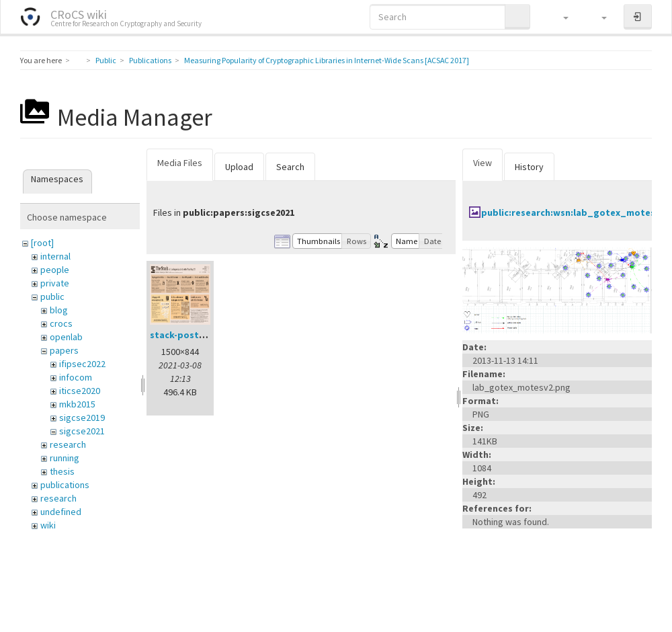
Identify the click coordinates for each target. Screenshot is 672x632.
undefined (61, 512)
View (482, 163)
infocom (76, 377)
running (65, 458)
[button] (559, 17)
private (55, 283)
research (68, 444)
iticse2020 (80, 391)
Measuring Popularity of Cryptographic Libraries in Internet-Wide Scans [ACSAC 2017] (327, 60)
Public (106, 60)
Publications (150, 60)
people (55, 270)
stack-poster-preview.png (208, 335)
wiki (48, 525)
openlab (66, 337)
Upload (239, 167)
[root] (42, 243)
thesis (62, 471)
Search (290, 167)
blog (59, 310)
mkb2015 (77, 404)
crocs (61, 323)
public (52, 297)
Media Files (180, 163)
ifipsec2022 (82, 364)
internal (55, 256)
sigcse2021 (82, 431)
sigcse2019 (82, 418)
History (529, 167)
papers (64, 350)
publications (65, 485)
